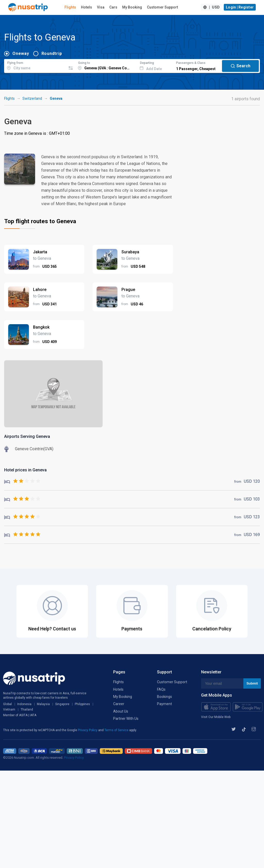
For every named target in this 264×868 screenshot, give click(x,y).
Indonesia (24, 704)
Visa (101, 7)
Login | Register (240, 7)
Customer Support (162, 7)
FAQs (161, 689)
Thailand (27, 710)
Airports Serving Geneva (27, 436)
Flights (70, 7)
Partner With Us (126, 719)
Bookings (164, 697)
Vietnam (9, 710)
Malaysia (43, 704)
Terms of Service (117, 730)
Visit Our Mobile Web (216, 717)
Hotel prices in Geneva (25, 470)
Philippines (82, 704)
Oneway (21, 53)
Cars (113, 7)
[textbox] (35, 65)
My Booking (132, 7)
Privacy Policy (88, 730)
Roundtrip (52, 53)
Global (7, 704)
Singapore (62, 704)
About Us (121, 711)
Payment (164, 704)
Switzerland (32, 98)
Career (119, 704)
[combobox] (35, 65)
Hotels (86, 7)
